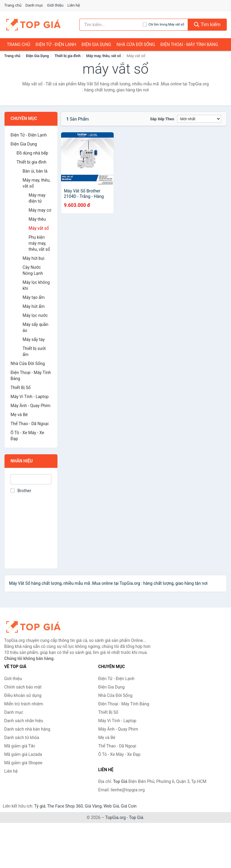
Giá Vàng (93, 806)
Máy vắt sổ (39, 228)
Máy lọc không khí (36, 285)
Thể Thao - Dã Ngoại (29, 424)
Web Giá (111, 806)
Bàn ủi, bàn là (35, 171)
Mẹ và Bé (19, 415)
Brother (21, 491)
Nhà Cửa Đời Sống (136, 44)
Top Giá (136, 817)
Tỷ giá (40, 806)
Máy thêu (37, 219)
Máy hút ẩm (34, 306)
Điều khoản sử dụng (23, 695)
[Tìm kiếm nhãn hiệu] (111, 25)
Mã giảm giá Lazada (23, 754)
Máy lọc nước (35, 315)
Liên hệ (74, 5)
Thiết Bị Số (21, 388)
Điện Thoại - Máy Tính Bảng (189, 44)
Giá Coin (129, 806)
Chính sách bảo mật (23, 687)
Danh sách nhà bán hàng (27, 729)
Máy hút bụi (33, 258)
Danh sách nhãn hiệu (24, 721)
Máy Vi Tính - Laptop (30, 397)
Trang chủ (13, 5)
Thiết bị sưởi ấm (34, 351)
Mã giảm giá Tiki (20, 746)
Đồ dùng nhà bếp (32, 153)
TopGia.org (115, 817)
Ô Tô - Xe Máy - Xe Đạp (27, 436)
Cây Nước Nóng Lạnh (33, 270)
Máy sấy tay (34, 339)
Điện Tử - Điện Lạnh (56, 44)
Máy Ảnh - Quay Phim (30, 406)
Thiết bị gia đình (68, 56)
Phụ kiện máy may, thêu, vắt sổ (39, 243)
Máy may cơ (40, 210)
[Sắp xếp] (199, 119)
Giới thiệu (55, 5)
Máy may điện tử (37, 198)
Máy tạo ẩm (34, 297)
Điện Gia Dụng (96, 44)
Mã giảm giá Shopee (23, 763)
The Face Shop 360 (65, 806)
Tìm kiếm (207, 25)
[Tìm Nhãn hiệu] (31, 479)
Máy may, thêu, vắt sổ (103, 56)
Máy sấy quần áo (35, 327)
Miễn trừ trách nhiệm (24, 704)
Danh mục (34, 5)
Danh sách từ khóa (22, 738)
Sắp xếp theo (162, 119)
